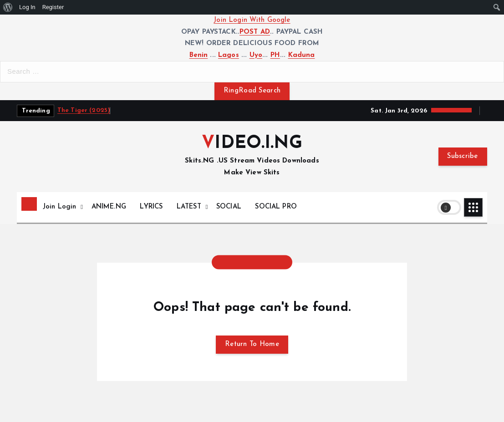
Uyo (256, 55)
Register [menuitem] (53, 7)
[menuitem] (8, 7)
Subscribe (463, 156)
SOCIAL (229, 207)
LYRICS (151, 207)
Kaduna (302, 55)
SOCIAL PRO (276, 207)
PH (275, 55)
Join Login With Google (252, 20)
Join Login (60, 207)
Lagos (229, 55)
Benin (199, 55)
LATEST (189, 207)
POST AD (255, 32)
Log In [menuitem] (27, 7)
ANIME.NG (109, 207)
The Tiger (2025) (84, 110)
